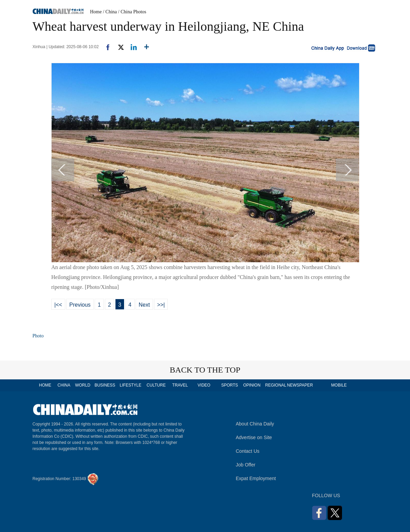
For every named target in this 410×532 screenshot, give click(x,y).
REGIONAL (276, 385)
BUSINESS (105, 385)
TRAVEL (180, 385)
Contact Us (248, 451)
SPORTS (229, 385)
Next (144, 305)
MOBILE (339, 385)
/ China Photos (132, 12)
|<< (58, 305)
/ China (110, 12)
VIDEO (204, 385)
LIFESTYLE (130, 385)
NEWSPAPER (300, 385)
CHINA (64, 385)
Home (96, 12)
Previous (80, 305)
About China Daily (255, 424)
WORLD (83, 385)
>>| (161, 305)
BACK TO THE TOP (205, 370)
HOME (45, 385)
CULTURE (156, 385)
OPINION (252, 385)
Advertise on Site (254, 437)
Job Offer (245, 465)
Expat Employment (256, 478)
